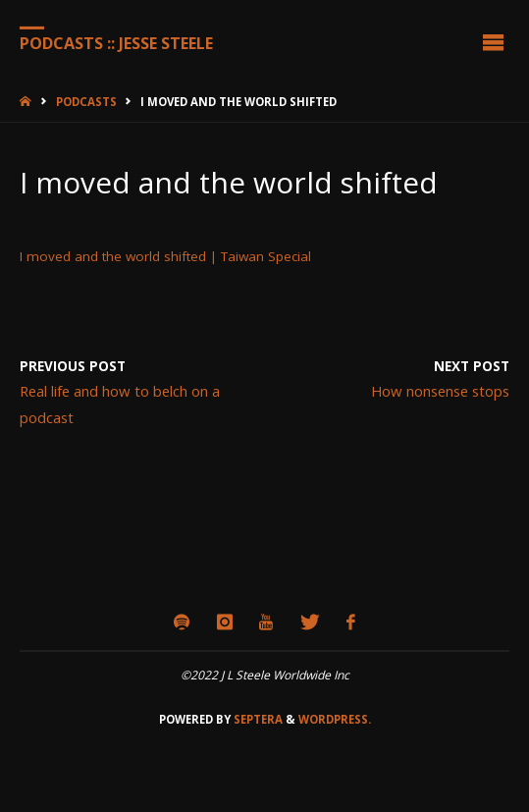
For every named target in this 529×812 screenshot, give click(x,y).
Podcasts (86, 102)
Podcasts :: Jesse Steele (116, 42)
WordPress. (335, 719)
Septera (257, 719)
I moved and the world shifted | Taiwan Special (165, 256)
